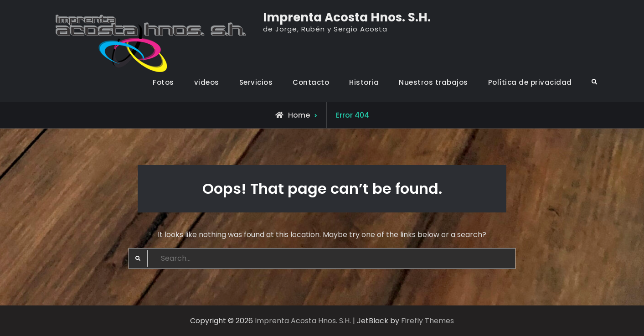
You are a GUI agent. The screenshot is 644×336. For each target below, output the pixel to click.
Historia (364, 82)
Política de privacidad (530, 82)
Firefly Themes (428, 321)
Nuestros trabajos (433, 82)
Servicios (256, 82)
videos (207, 82)
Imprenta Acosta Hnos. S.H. (347, 17)
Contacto (311, 82)
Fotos (163, 82)
